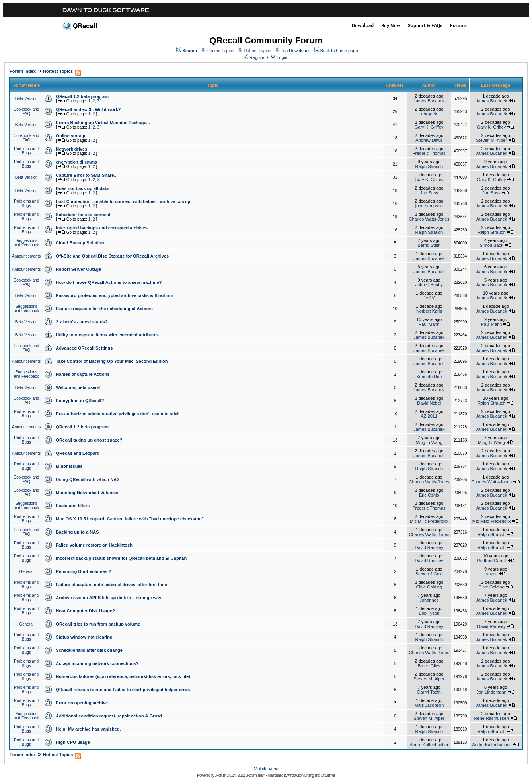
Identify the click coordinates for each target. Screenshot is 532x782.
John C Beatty (429, 285)
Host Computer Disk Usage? (85, 611)
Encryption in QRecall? (80, 401)
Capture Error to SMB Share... (87, 175)
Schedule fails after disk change (89, 650)
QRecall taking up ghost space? (89, 440)
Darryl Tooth (429, 692)
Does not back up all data (82, 188)
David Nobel (429, 403)
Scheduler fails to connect (83, 215)
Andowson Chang (301, 775)
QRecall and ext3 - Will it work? (88, 109)
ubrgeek (429, 114)
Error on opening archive (82, 703)
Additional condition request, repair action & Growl (109, 716)
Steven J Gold (429, 574)
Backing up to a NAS (77, 532)
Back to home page (339, 51)
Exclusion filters (73, 506)
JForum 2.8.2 (224, 775)
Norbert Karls (429, 311)
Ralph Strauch (429, 166)
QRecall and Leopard (78, 453)
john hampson (429, 206)
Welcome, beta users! (78, 387)
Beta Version (26, 99)
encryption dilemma (76, 162)
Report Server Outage (78, 269)
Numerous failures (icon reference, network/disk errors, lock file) (123, 676)
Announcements (26, 256)
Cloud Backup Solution (80, 243)
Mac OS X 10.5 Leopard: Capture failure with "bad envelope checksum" (130, 519)
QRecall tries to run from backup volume (98, 624)
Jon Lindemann (491, 692)
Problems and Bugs (26, 151)
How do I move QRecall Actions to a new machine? (109, 282)
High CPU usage (73, 742)
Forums (458, 25)
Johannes (429, 600)
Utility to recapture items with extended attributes (107, 335)
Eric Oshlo (429, 495)
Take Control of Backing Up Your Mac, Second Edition (112, 361)
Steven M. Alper (491, 140)
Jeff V (429, 298)
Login (282, 57)
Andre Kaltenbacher (429, 745)
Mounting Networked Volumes (87, 493)
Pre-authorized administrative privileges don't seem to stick (118, 414)
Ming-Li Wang (429, 442)
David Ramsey (429, 547)
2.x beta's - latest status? (82, 322)
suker (492, 574)
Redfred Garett (492, 561)
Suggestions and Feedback (26, 243)
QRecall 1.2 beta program (82, 96)
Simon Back (492, 245)
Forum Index (23, 71)
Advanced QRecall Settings (84, 348)
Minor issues (69, 466)
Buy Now (391, 25)
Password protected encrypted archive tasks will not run (114, 295)
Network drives (71, 149)
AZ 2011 (429, 416)
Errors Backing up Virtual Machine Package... (103, 123)
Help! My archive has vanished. (88, 729)
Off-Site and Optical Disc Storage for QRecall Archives (112, 256)
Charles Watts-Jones (429, 219)
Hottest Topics (257, 51)
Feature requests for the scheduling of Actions (104, 309)
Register (258, 57)
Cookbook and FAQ (26, 111)
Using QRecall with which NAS (88, 479)
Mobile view (266, 769)
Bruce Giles (429, 666)
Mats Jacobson (429, 705)
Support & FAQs (425, 25)
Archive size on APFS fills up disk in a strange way (108, 598)
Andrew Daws (429, 140)
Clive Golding (429, 587)
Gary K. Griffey (429, 127)
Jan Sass (429, 193)
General (26, 572)
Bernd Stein (429, 245)
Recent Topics (220, 51)
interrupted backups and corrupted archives (101, 228)
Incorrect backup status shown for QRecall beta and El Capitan (121, 558)
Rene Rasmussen (491, 718)
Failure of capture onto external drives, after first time (111, 585)
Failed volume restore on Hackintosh (94, 545)
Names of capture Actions (83, 374)
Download (363, 25)
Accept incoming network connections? (97, 663)
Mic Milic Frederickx (429, 521)
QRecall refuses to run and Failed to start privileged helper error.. (123, 690)
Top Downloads (295, 51)
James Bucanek (429, 101)
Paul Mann (429, 324)
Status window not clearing (84, 637)
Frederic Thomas (429, 153)
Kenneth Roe (429, 377)
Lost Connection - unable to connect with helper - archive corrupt (124, 201)
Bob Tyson (429, 613)
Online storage (71, 136)
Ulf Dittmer (327, 775)
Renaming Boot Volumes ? (83, 571)
